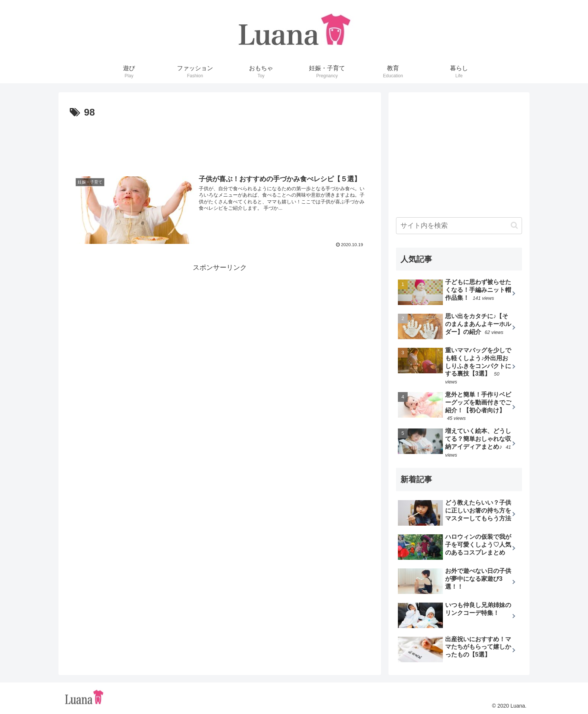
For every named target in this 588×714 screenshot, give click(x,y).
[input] (459, 226)
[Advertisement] (220, 142)
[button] (514, 225)
